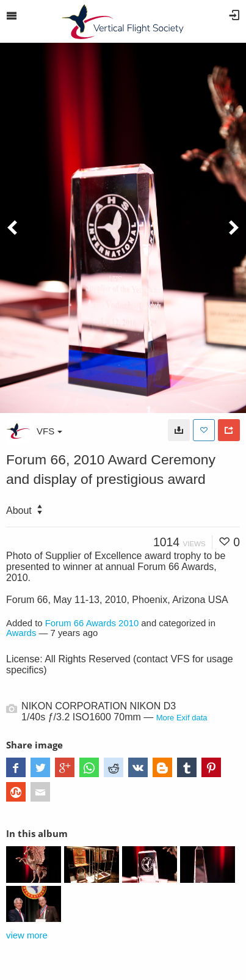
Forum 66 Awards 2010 (92, 623)
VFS (49, 431)
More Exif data (182, 718)
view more (27, 935)
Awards (21, 633)
